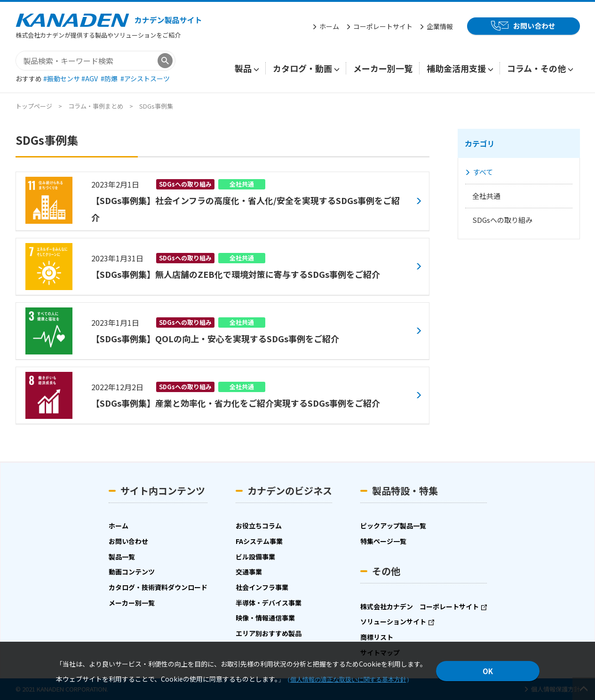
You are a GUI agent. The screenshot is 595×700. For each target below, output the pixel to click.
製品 (243, 68)
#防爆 (110, 79)
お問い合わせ (534, 26)
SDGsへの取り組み (502, 220)
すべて (483, 172)
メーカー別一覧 (383, 68)
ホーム (329, 26)
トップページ (34, 106)
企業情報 (440, 26)
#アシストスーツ (145, 79)
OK (488, 671)
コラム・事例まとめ (96, 106)
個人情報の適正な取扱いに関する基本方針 (348, 680)
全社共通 (486, 196)
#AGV (90, 79)
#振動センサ (62, 79)
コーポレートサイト (383, 26)
